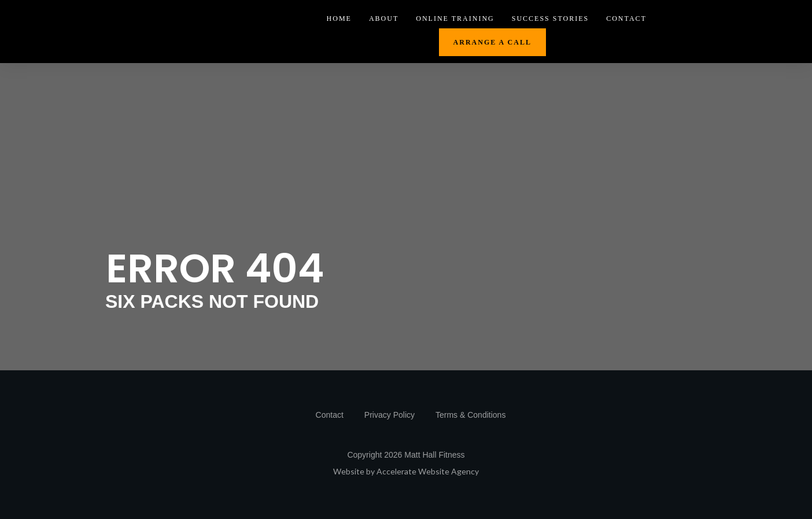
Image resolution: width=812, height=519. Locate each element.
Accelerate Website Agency (428, 471)
